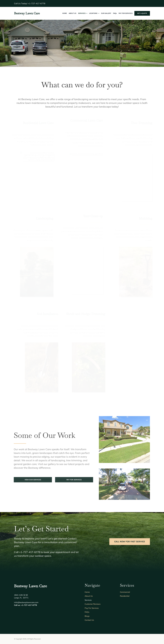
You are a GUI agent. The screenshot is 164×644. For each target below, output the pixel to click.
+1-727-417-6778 (37, 3)
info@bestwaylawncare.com (26, 602)
